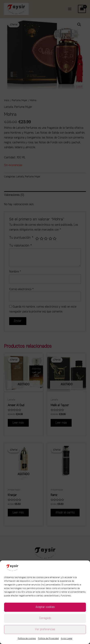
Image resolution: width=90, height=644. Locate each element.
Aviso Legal (67, 639)
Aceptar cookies (45, 607)
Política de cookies (27, 639)
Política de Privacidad (48, 639)
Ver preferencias (45, 629)
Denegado (45, 618)
